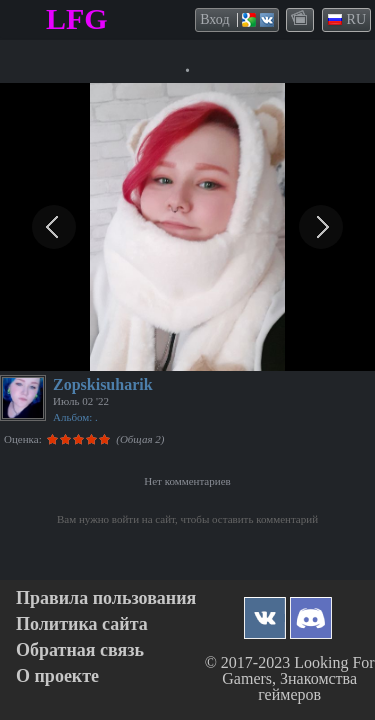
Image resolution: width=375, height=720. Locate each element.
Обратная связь (80, 650)
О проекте (57, 676)
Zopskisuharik (103, 384)
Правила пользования (106, 598)
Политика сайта (82, 624)
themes (301, 19)
